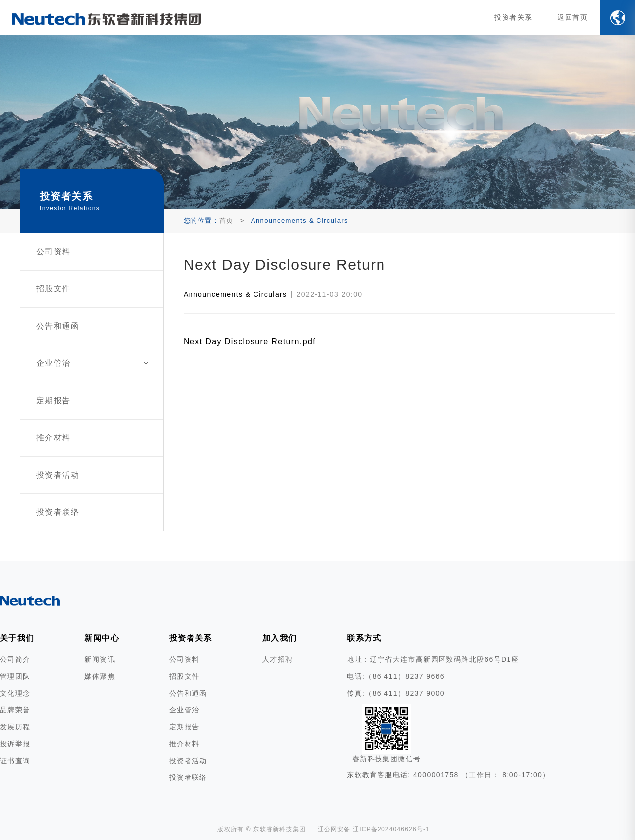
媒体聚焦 (100, 676)
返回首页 (572, 17)
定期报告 (185, 727)
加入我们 (280, 638)
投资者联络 (188, 777)
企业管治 (185, 710)
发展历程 (15, 727)
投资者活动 (188, 761)
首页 (226, 221)
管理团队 (15, 676)
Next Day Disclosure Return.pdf (250, 341)
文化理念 (15, 693)
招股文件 (185, 676)
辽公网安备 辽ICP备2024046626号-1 (374, 829)
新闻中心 (102, 638)
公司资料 (185, 659)
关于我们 (17, 638)
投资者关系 (513, 17)
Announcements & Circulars (235, 294)
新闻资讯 (100, 659)
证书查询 (15, 761)
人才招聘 (278, 659)
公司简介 (15, 659)
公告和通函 (188, 693)
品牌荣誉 (15, 710)
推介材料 (185, 744)
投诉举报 (15, 744)
